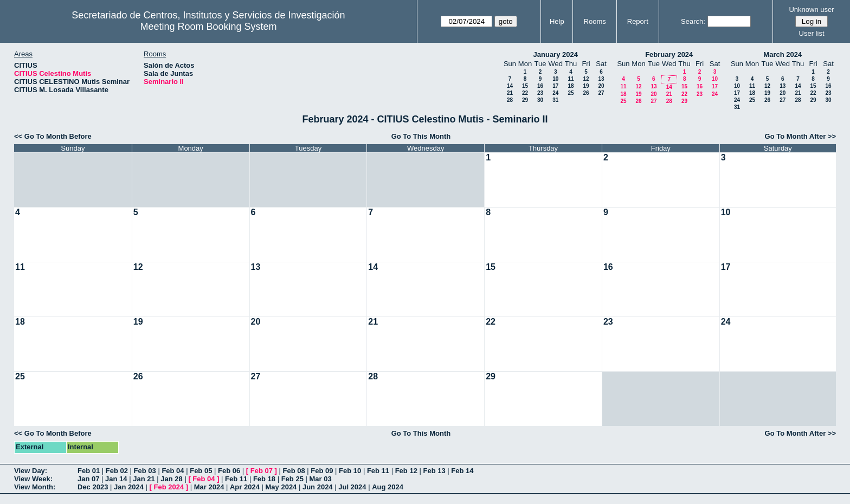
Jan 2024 (129, 487)
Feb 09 (322, 471)
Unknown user (811, 9)
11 (571, 79)
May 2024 (281, 487)
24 (555, 93)
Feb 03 (145, 471)
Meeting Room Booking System (208, 27)
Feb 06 (229, 471)
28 (510, 100)
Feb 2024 (169, 487)
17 (555, 86)
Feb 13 (434, 471)
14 (510, 86)
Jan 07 (88, 479)
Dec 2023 (93, 487)
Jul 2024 (352, 487)
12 (586, 79)
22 (525, 93)
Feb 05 (201, 471)
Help (557, 21)
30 (540, 100)
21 (510, 93)
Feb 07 (262, 471)
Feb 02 (117, 471)
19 (586, 86)
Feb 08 (294, 471)
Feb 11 (378, 471)
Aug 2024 (388, 487)
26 (586, 93)
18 (571, 86)
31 (555, 100)
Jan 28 (171, 479)
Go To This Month (421, 136)
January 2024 (556, 54)
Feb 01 (89, 471)
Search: (693, 21)
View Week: (33, 479)
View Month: (35, 487)
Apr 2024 (245, 487)
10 (555, 79)
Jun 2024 (318, 487)
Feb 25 (292, 479)
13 (601, 79)
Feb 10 (350, 471)
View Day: (31, 471)
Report (638, 21)
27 (601, 93)
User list (812, 33)
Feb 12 (406, 471)
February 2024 (669, 54)
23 (540, 93)
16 (540, 86)
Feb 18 (264, 479)
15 (525, 86)
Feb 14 (462, 471)
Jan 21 (144, 479)
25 (571, 93)
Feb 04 (173, 471)
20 (601, 86)
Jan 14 (116, 479)
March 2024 (783, 54)
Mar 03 (320, 479)
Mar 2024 (209, 487)
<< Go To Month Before (53, 136)
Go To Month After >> (800, 136)
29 (525, 100)
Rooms (595, 21)
